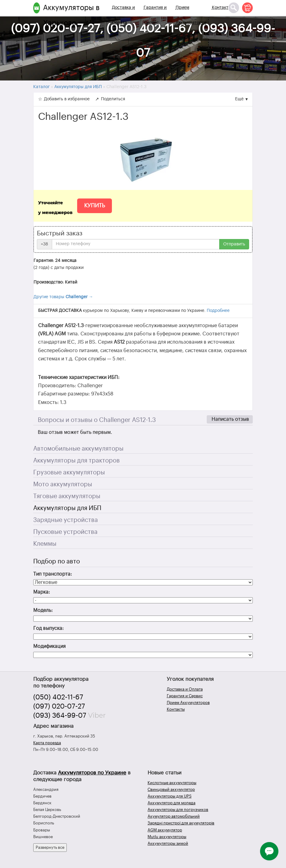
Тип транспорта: (53, 574)
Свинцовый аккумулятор (171, 789)
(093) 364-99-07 (60, 716)
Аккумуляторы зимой (168, 843)
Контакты (222, 8)
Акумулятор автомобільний (174, 816)
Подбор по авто (57, 562)
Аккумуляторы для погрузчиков (178, 810)
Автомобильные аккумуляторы (78, 449)
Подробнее (218, 311)
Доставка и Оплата (123, 15)
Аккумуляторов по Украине (92, 773)
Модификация (49, 646)
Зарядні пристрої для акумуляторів (181, 823)
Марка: (42, 592)
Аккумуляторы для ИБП (67, 508)
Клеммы (45, 544)
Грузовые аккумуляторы (69, 473)
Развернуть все (50, 847)
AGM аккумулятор (165, 830)
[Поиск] (234, 8)
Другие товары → (63, 297)
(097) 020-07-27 (59, 706)
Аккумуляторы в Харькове (71, 15)
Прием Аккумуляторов (191, 15)
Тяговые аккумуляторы (67, 496)
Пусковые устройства (65, 532)
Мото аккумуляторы (63, 484)
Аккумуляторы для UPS (170, 796)
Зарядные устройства (66, 520)
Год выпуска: (48, 628)
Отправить (234, 244)
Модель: (43, 610)
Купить (95, 205)
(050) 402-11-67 (58, 697)
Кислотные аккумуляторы (172, 783)
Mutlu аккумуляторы (167, 837)
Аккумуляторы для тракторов (77, 461)
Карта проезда (47, 743)
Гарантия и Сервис (155, 15)
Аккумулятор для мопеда (172, 803)
